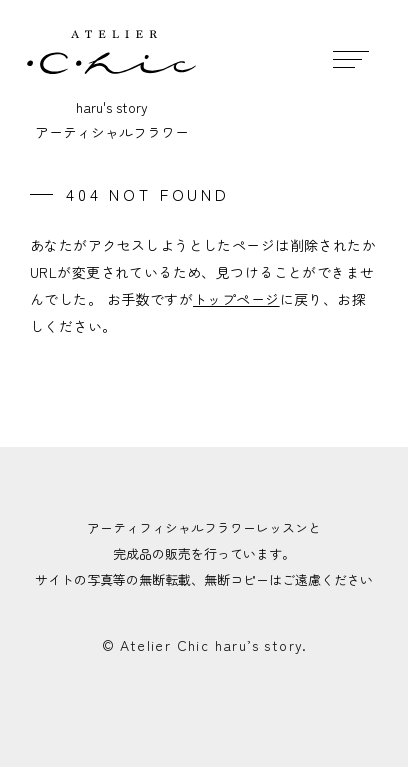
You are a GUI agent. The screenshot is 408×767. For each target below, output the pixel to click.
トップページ (236, 299)
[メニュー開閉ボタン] (350, 57)
